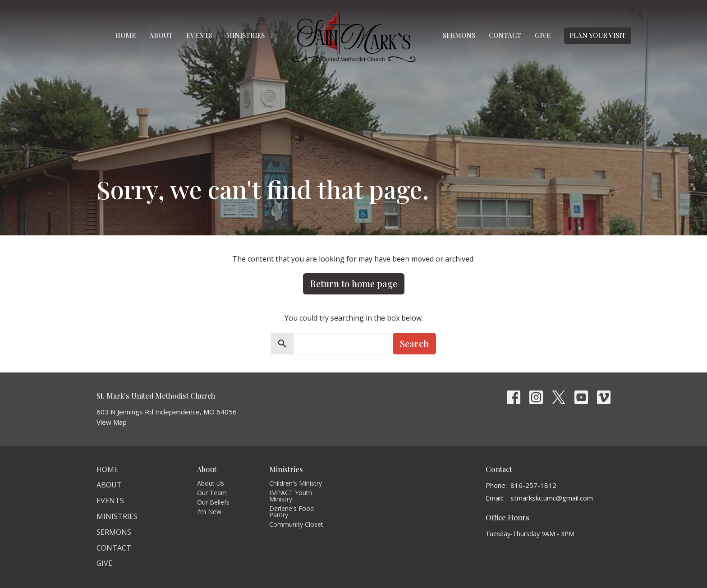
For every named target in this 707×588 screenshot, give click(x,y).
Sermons (459, 35)
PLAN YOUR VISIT (598, 35)
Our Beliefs (213, 502)
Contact (505, 35)
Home (125, 35)
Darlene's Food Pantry (292, 512)
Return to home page (354, 283)
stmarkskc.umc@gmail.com (552, 498)
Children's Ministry (296, 483)
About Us (211, 483)
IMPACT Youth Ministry (291, 496)
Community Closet (296, 524)
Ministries (245, 35)
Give (543, 35)
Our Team (212, 493)
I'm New (209, 512)
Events (199, 35)
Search (414, 343)
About (161, 35)
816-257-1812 (533, 485)
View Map (112, 422)
